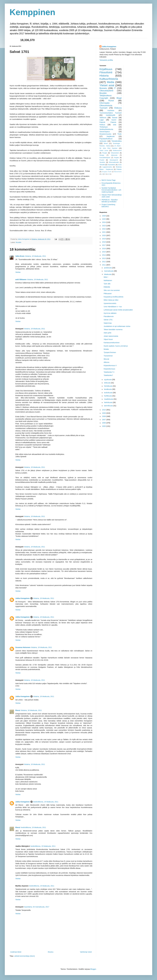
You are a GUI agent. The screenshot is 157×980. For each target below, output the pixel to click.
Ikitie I (106, 277)
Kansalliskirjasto (105, 158)
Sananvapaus (105, 132)
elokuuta (107, 383)
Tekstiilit (102, 165)
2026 (104, 216)
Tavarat (115, 118)
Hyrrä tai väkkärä (110, 313)
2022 (104, 229)
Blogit (119, 98)
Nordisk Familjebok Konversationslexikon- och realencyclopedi (111, 190)
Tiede (120, 134)
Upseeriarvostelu (110, 303)
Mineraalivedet (114, 162)
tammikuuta (109, 406)
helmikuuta (108, 402)
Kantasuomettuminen (112, 343)
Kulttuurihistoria (109, 79)
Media (111, 82)
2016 (104, 249)
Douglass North (107, 172)
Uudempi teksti (16, 952)
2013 (104, 258)
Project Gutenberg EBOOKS (108, 206)
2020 (104, 235)
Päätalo (119, 169)
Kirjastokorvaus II (110, 365)
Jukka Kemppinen (23, 598)
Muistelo (103, 88)
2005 (104, 426)
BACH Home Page (109, 180)
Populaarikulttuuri (106, 139)
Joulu (120, 165)
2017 (104, 245)
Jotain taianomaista (111, 336)
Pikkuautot (108, 294)
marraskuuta (109, 271)
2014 (104, 255)
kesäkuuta (108, 389)
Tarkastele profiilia (106, 60)
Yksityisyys (104, 127)
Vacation (102, 162)
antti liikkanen (21, 279)
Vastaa (18, 272)
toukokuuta (108, 393)
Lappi (102, 120)
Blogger (93, 969)
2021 (104, 232)
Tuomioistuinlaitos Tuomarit (111, 113)
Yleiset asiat (107, 85)
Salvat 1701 (108, 320)
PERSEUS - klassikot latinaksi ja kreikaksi (110, 201)
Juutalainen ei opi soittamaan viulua (117, 326)
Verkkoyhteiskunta (106, 129)
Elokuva (118, 108)
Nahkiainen (108, 280)
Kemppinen (32, 12)
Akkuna (106, 362)
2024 (104, 222)
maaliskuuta (109, 399)
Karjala (116, 158)
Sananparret (114, 160)
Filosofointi (106, 72)
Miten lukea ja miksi (111, 300)
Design (102, 155)
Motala (106, 349)
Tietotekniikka (116, 141)
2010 (104, 410)
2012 (104, 262)
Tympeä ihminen (110, 352)
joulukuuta (108, 268)
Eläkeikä (107, 287)
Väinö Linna (104, 151)
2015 (104, 252)
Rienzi (18, 710)
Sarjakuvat (110, 136)
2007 (104, 420)
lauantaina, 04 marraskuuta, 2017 (37, 907)
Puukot (102, 160)
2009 (104, 413)
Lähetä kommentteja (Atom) (25, 956)
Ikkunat (106, 359)
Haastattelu (111, 165)
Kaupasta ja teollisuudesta (113, 297)
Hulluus (102, 125)
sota (115, 125)
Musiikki (19, 242)
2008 (104, 416)
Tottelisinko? (108, 375)
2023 (104, 226)
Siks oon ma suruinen (112, 290)
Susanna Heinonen (23, 647)
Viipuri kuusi (108, 339)
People (105, 153)
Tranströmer (108, 356)
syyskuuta (108, 380)
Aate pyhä (107, 333)
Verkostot (103, 141)
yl (102, 174)
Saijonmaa (108, 323)
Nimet (106, 143)
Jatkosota (114, 155)
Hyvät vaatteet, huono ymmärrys (116, 346)
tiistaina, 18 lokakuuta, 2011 (36, 256)
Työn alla (107, 284)
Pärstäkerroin (109, 316)
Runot (111, 101)
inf (109, 174)
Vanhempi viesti (86, 952)
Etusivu (51, 952)
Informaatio (105, 103)
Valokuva (103, 118)
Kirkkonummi (117, 151)
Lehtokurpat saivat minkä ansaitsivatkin (118, 310)
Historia (104, 76)
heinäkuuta (108, 386)
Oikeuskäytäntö (106, 91)
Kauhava (111, 110)
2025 (104, 219)
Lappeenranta (107, 167)
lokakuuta (108, 274)
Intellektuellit (111, 115)
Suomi (114, 120)
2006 (104, 423)
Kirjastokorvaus (109, 369)
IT (115, 88)
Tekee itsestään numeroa (113, 330)
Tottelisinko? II (109, 372)
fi (105, 174)
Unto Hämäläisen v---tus (113, 307)
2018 (104, 242)
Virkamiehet (115, 153)
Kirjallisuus (106, 69)
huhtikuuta (108, 396)
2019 (104, 239)
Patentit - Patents (108, 122)
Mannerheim (118, 172)
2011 (104, 265)
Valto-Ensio (20, 256)
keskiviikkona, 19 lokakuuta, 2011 (46, 802)
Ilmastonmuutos (105, 134)
